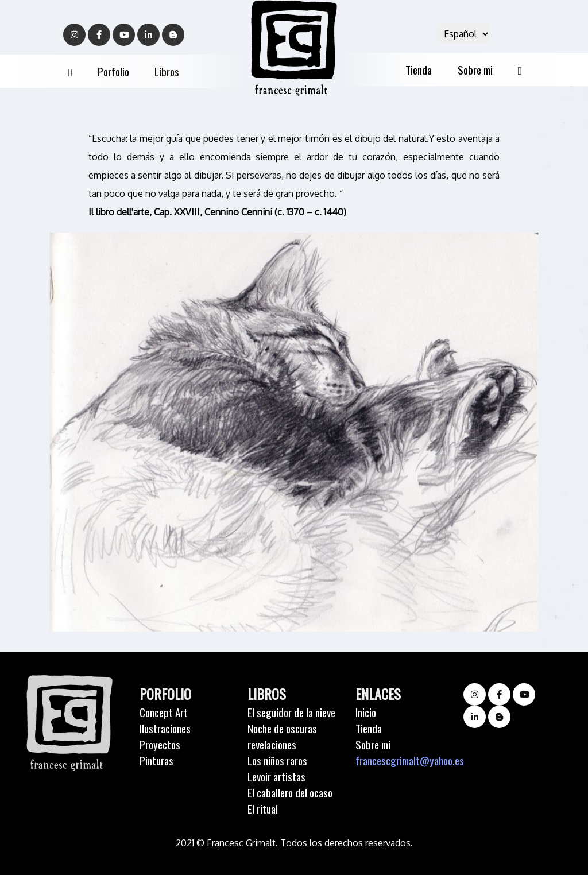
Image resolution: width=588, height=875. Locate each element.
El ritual (263, 808)
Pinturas (156, 760)
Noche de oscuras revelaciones (282, 736)
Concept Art (164, 712)
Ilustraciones (165, 728)
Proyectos (160, 744)
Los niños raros (277, 760)
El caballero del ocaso (290, 792)
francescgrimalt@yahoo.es (410, 760)
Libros (167, 71)
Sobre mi (475, 69)
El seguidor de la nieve (291, 712)
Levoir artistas (276, 776)
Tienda (419, 69)
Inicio (366, 712)
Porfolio (113, 71)
